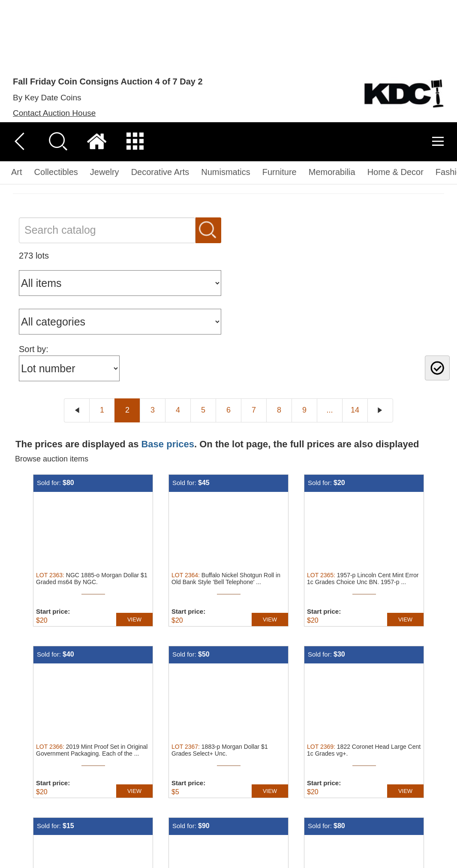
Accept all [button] (329, 812)
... (329, 287)
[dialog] (228, 812)
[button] (155, 857)
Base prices (168, 321)
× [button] (447, 767)
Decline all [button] (397, 812)
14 (355, 287)
